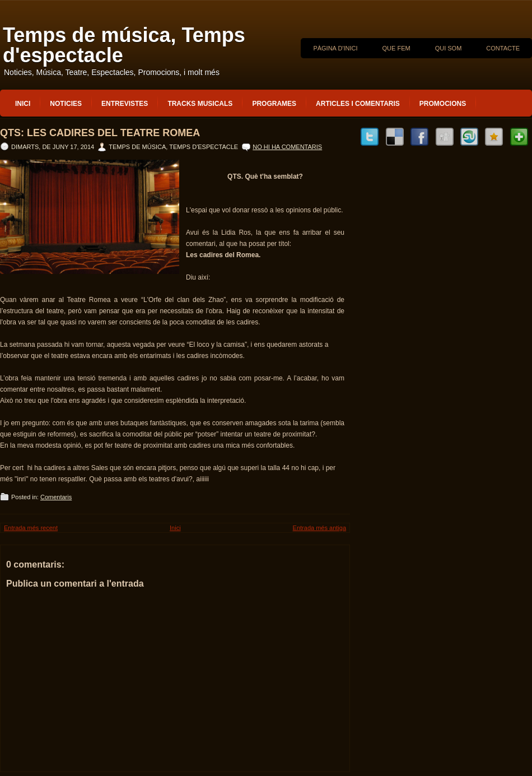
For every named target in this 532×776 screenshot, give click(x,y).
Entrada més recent (31, 528)
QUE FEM (396, 48)
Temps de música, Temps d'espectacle (124, 45)
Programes (274, 104)
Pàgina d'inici (335, 48)
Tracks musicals (200, 104)
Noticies (66, 104)
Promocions (443, 104)
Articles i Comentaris (358, 104)
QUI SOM (449, 48)
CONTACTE (503, 48)
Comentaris (56, 497)
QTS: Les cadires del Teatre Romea (100, 133)
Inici (23, 104)
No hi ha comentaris (287, 147)
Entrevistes (125, 104)
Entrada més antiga (319, 528)
